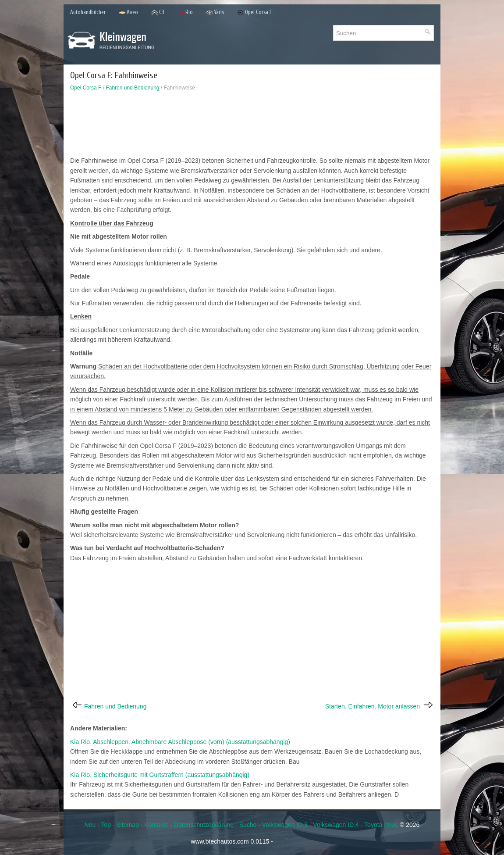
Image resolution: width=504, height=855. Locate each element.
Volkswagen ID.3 (285, 825)
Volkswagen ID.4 (336, 825)
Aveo (128, 13)
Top (106, 825)
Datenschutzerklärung (204, 825)
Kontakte (156, 825)
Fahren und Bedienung (132, 88)
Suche (248, 825)
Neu (90, 825)
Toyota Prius (381, 825)
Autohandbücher (88, 12)
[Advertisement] (252, 126)
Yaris (215, 13)
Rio (185, 13)
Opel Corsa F (255, 13)
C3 (158, 13)
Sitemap (128, 825)
